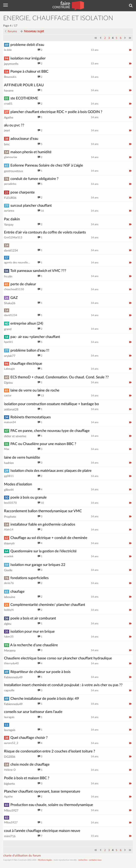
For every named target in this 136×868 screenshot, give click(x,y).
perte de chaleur (20, 284)
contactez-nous (95, 860)
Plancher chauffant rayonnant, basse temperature (42, 791)
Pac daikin (12, 219)
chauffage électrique (23, 364)
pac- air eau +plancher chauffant (32, 337)
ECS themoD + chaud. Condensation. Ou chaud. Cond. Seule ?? (56, 377)
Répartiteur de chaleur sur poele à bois (37, 672)
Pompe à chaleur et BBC (26, 71)
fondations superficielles (26, 578)
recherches (83, 860)
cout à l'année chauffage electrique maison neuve (42, 831)
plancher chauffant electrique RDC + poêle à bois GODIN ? (53, 112)
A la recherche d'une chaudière (31, 645)
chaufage (14, 592)
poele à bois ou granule (25, 497)
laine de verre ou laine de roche (32, 390)
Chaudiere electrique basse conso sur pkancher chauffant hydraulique (58, 658)
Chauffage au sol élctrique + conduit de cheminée (46, 538)
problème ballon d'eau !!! (27, 350)
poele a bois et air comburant (30, 618)
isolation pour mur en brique (29, 631)
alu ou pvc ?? (14, 125)
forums (11, 31)
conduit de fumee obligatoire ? (31, 179)
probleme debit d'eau (24, 45)
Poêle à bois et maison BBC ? (27, 778)
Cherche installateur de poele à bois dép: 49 (42, 699)
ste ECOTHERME (21, 98)
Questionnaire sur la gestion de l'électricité (40, 551)
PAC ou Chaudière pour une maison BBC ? (40, 444)
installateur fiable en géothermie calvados (40, 524)
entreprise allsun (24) (24, 323)
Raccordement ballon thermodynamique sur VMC (43, 511)
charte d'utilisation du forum (22, 856)
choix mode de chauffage (27, 764)
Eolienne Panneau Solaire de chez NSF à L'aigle (44, 165)
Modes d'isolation (18, 484)
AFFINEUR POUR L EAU (24, 85)
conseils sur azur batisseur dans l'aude (33, 712)
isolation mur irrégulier (25, 58)
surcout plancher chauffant (28, 206)
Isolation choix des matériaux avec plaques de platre (48, 471)
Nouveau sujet (32, 31)
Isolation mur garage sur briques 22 (35, 565)
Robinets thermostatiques (27, 417)
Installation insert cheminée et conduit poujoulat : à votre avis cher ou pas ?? (63, 685)
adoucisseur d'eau (21, 139)
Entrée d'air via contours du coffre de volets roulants (45, 232)
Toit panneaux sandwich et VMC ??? (35, 271)
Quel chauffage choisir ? (26, 738)
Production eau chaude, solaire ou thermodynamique (49, 805)
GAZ (11, 298)
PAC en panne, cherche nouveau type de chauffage (47, 431)
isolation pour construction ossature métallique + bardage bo (52, 404)
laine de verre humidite (22, 457)
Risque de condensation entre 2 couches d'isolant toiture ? (50, 751)
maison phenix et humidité (28, 152)
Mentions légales (45, 860)
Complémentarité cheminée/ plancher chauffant (45, 605)
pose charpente (19, 192)
